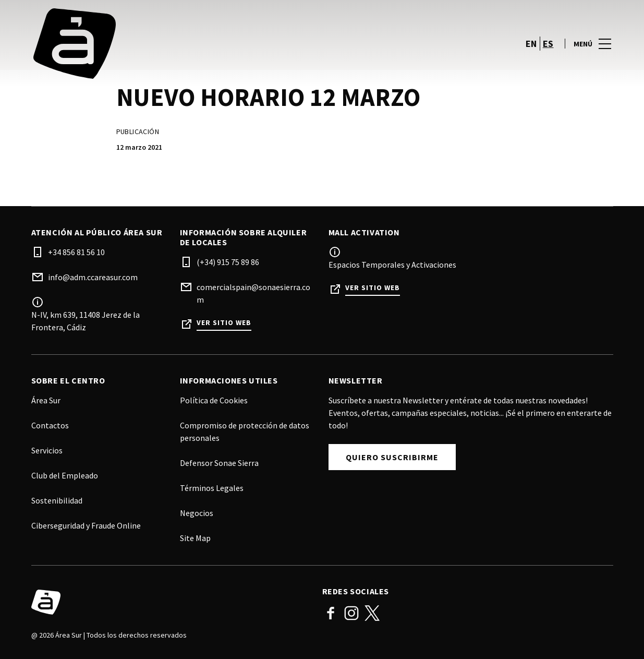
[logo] (178, 44)
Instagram (351, 613)
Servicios (47, 450)
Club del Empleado (65, 475)
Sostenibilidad (57, 500)
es (548, 44)
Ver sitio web (224, 323)
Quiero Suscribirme (392, 457)
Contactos (50, 425)
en (531, 44)
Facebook (331, 613)
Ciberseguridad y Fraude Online (86, 525)
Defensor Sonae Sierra (219, 463)
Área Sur (46, 400)
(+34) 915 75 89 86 (228, 262)
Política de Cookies (214, 400)
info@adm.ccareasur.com (93, 277)
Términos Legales (212, 488)
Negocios (197, 513)
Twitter (372, 613)
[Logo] (171, 602)
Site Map (195, 538)
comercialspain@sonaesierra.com (253, 293)
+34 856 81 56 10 (76, 252)
